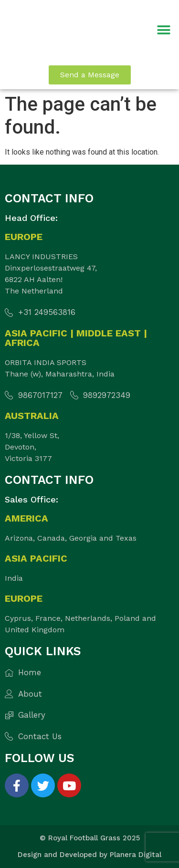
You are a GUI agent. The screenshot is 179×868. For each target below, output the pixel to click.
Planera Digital (136, 855)
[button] (163, 30)
